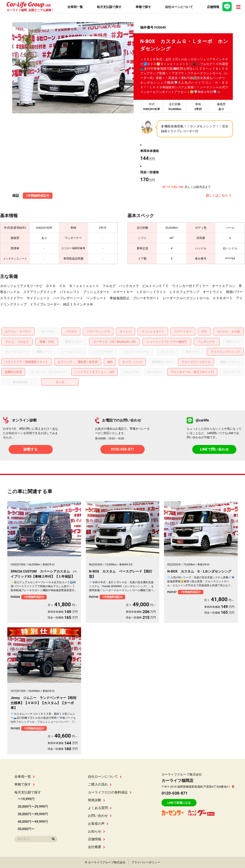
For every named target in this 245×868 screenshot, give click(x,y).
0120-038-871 (122, 449)
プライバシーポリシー (146, 862)
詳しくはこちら (219, 195)
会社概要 (96, 847)
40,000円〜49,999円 (33, 822)
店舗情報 (96, 839)
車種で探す (25, 784)
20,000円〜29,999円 (33, 807)
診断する (31, 449)
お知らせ (96, 831)
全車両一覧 (25, 777)
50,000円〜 (26, 829)
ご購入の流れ (100, 784)
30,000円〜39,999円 (33, 814)
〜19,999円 (26, 799)
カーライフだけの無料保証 (110, 792)
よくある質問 (100, 808)
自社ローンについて (105, 777)
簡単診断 (96, 800)
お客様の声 (98, 824)
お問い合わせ (100, 816)
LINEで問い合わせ (214, 449)
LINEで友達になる (179, 803)
